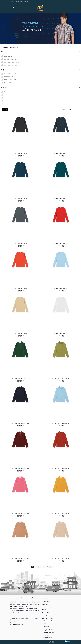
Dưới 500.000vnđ (7, 56)
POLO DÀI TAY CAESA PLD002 (20, 559)
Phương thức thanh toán (48, 630)
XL (3, 101)
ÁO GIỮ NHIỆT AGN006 (20, 334)
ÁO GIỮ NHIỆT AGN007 (61, 289)
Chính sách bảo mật (47, 638)
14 (48, 567)
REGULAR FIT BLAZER (9, 80)
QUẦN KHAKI (6, 83)
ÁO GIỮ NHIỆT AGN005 (61, 334)
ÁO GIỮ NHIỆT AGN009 (61, 244)
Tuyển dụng (45, 604)
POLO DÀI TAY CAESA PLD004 (20, 514)
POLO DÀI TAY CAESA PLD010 (20, 379)
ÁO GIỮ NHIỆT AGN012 (20, 199)
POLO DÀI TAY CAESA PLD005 (61, 469)
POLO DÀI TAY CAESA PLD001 (61, 559)
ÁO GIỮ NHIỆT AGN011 (61, 199)
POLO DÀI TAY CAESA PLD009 (61, 379)
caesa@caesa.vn (24, 2)
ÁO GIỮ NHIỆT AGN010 (20, 244)
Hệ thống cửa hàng (47, 607)
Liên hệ (44, 610)
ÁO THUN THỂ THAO (8, 77)
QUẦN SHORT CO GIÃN (9, 74)
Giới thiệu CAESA (46, 602)
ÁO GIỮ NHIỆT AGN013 (61, 154)
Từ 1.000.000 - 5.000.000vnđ (10, 62)
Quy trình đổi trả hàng (48, 618)
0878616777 (14, 2)
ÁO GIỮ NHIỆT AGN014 (20, 154)
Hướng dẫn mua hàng (48, 616)
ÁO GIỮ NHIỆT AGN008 (20, 289)
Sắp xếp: (63, 110)
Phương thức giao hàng (48, 632)
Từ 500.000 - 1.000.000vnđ (10, 59)
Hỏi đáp (44, 624)
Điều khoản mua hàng (48, 621)
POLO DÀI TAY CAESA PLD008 (20, 424)
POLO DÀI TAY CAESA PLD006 (20, 469)
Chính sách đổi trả (47, 635)
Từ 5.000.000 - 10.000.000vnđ (11, 65)
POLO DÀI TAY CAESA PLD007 (61, 424)
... (44, 567)
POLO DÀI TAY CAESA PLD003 (61, 514)
